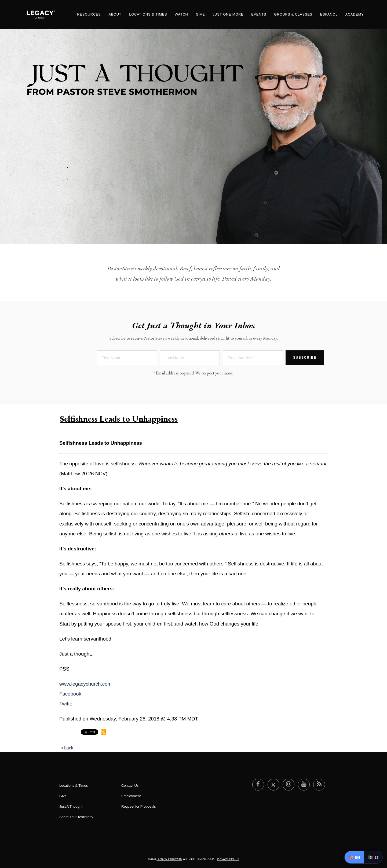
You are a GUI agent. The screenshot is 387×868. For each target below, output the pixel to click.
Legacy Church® (169, 859)
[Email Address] (253, 360)
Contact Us (130, 786)
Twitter (67, 704)
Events (259, 14)
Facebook (70, 694)
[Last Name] (190, 360)
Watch (181, 14)
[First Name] (127, 360)
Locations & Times (148, 14)
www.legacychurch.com (85, 684)
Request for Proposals (139, 806)
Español (329, 14)
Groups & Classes (293, 14)
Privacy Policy (228, 859)
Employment (131, 796)
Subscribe (305, 360)
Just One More (228, 14)
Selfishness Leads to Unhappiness (119, 419)
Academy (355, 14)
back (69, 748)
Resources (89, 14)
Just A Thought (71, 806)
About (115, 14)
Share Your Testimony (76, 817)
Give (200, 14)
